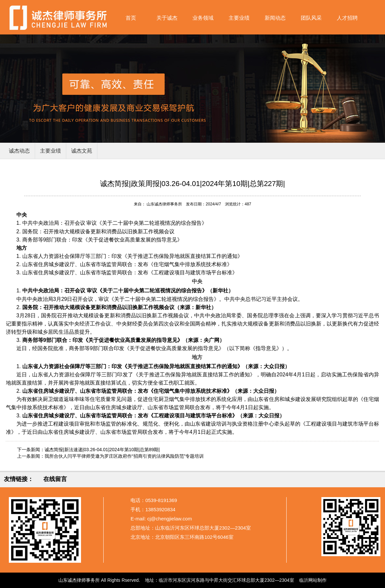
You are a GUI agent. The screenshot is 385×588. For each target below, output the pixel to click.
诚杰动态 (19, 151)
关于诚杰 (167, 18)
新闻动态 (275, 18)
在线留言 (55, 479)
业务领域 (203, 18)
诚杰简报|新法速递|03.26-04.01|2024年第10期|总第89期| (102, 450)
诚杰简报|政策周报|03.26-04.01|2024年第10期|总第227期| (192, 184)
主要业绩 (239, 18)
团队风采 (311, 18)
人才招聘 (347, 18)
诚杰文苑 (82, 151)
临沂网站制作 (313, 580)
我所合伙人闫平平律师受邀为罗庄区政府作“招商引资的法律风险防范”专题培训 (124, 456)
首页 (131, 18)
